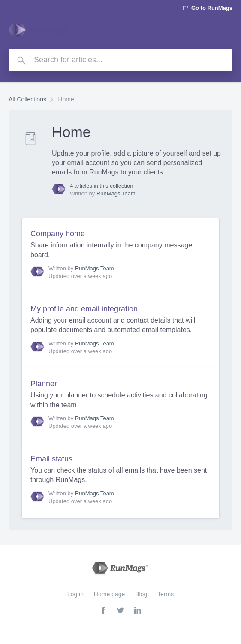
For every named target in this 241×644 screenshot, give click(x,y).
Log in (75, 594)
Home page (109, 594)
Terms (166, 594)
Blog (141, 594)
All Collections (27, 99)
